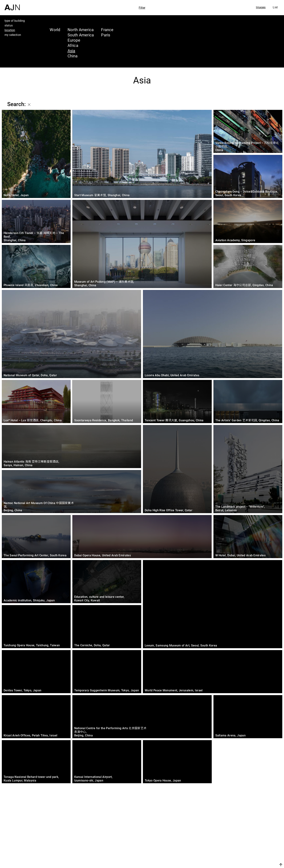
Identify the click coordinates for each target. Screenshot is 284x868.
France (107, 30)
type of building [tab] (15, 21)
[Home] (12, 5)
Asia (71, 51)
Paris (106, 35)
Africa (73, 45)
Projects (248, 849)
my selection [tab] (13, 35)
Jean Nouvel (253, 835)
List (275, 7)
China (73, 56)
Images (261, 7)
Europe (74, 40)
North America (81, 30)
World (55, 30)
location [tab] (10, 30)
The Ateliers (253, 842)
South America (81, 35)
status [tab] (9, 25)
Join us (242, 865)
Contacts (249, 856)
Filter (142, 8)
